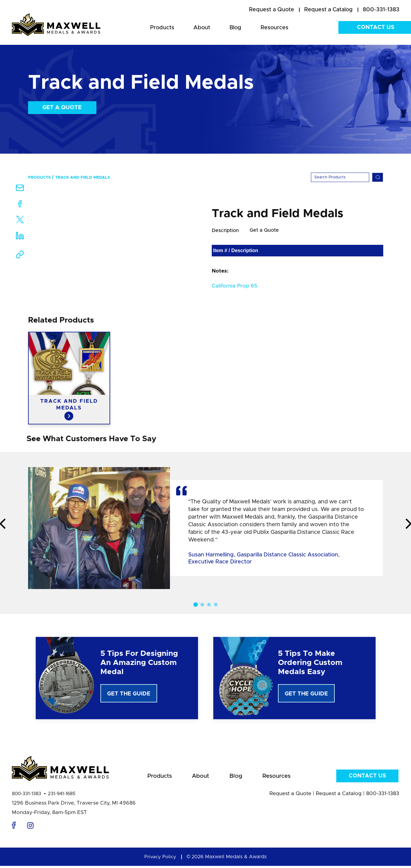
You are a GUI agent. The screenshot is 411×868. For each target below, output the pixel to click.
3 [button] (209, 605)
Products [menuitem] (162, 28)
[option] (69, 378)
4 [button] (216, 605)
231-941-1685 (62, 796)
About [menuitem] (202, 28)
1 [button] (195, 605)
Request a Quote (290, 796)
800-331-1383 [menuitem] (381, 10)
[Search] (340, 177)
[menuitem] (272, 10)
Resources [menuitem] (274, 28)
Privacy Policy (160, 859)
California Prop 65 (234, 286)
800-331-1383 (27, 796)
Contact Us (367, 777)
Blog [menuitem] (235, 28)
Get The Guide (129, 694)
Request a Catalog (339, 796)
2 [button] (202, 605)
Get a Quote (62, 108)
